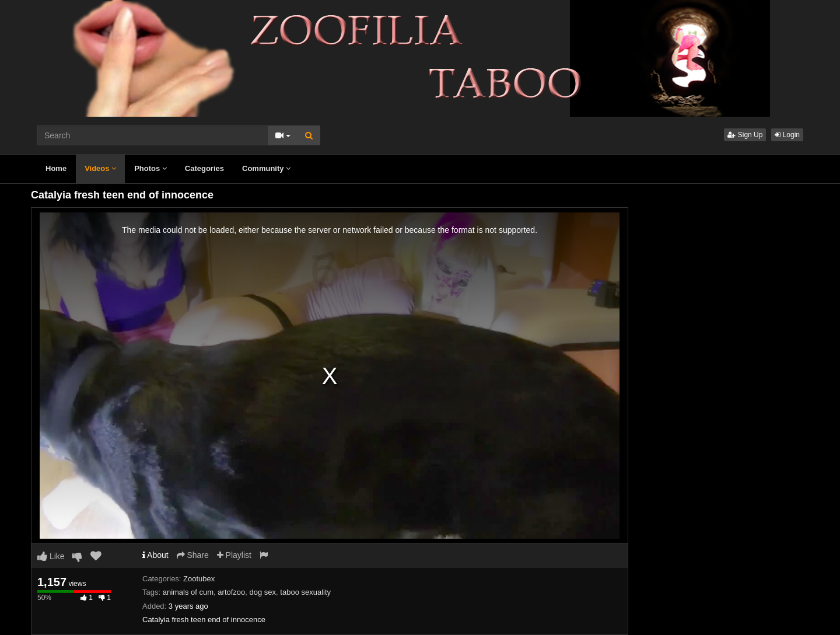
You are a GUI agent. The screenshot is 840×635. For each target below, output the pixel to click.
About (155, 555)
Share (193, 555)
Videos (100, 168)
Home (56, 168)
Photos (150, 168)
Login (787, 135)
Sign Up (745, 135)
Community (266, 168)
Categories (204, 168)
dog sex (263, 592)
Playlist (234, 555)
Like (51, 556)
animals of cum (188, 592)
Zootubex (199, 579)
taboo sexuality (305, 592)
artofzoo (231, 592)
